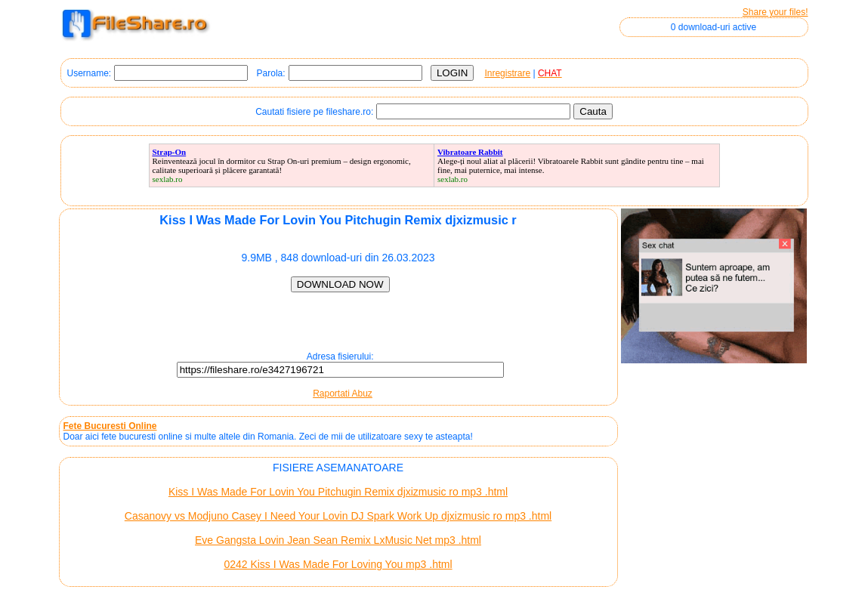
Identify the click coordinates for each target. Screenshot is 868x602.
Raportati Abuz (343, 394)
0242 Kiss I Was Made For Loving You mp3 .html (338, 564)
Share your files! (775, 12)
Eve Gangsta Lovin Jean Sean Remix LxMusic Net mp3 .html (338, 540)
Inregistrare (507, 73)
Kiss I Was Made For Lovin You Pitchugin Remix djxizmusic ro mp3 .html (338, 492)
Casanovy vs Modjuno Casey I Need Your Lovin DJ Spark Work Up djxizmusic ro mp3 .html (338, 516)
